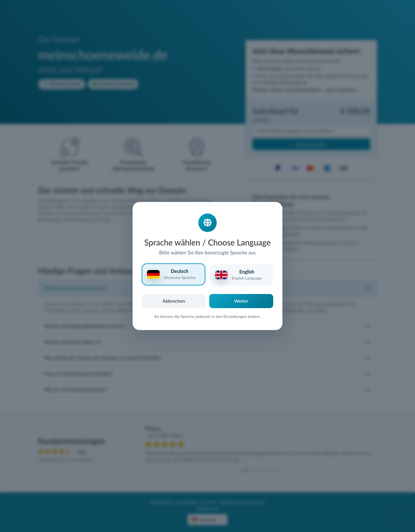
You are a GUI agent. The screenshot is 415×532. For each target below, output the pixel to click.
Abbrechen (174, 301)
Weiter (241, 301)
